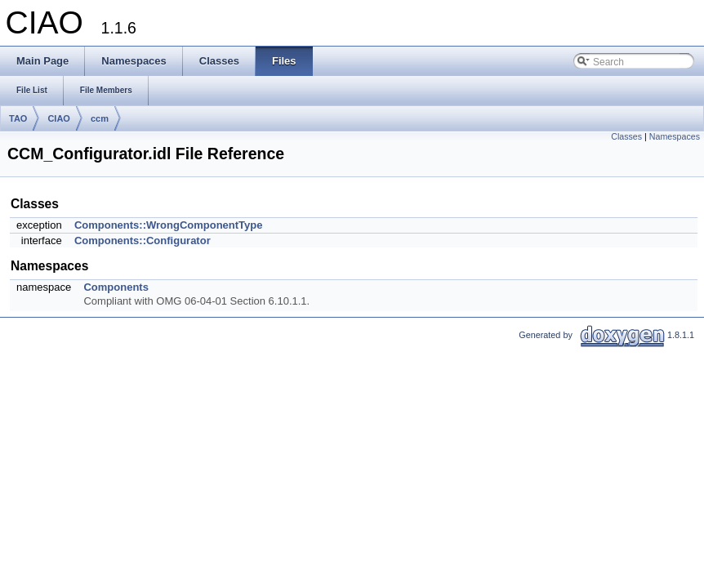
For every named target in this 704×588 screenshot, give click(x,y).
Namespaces (675, 136)
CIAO (59, 118)
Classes (626, 136)
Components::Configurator (143, 241)
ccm (100, 118)
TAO (18, 118)
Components (116, 287)
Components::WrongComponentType (169, 225)
